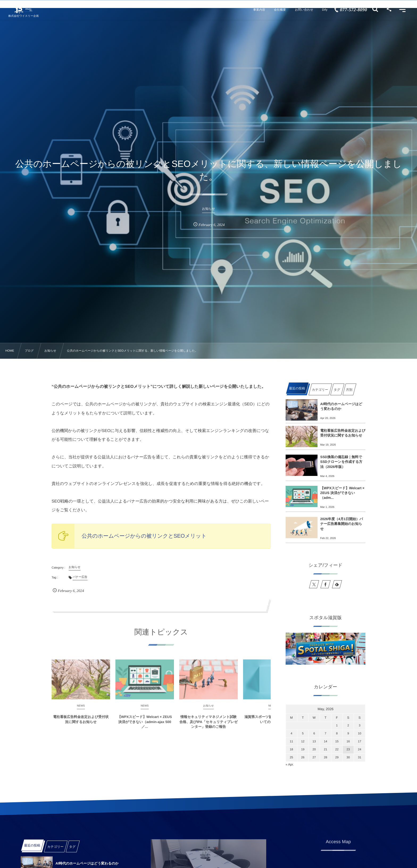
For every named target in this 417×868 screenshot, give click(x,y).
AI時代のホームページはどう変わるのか (341, 406)
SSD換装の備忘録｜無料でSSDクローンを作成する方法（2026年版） (341, 462)
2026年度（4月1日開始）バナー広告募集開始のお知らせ (342, 524)
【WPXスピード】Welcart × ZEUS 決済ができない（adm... (342, 493)
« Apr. (290, 764)
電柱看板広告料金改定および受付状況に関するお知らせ (343, 433)
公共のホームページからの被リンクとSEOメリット (144, 536)
